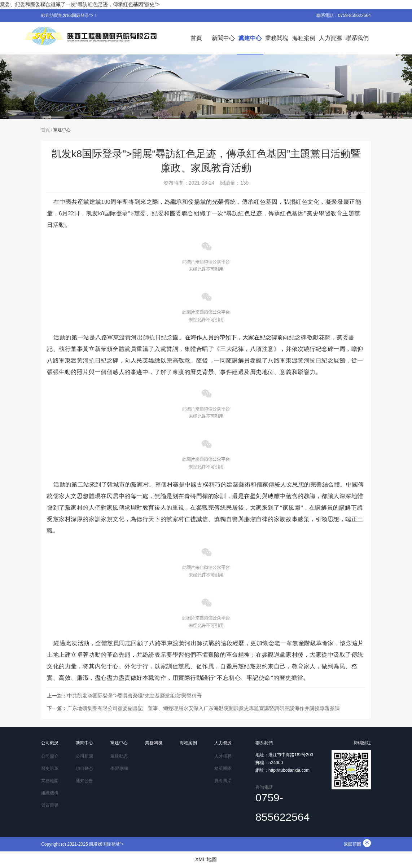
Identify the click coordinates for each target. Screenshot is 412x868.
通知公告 (84, 781)
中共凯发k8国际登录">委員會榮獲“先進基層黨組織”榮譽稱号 (134, 696)
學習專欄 (119, 768)
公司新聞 (84, 756)
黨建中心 (250, 38)
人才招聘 (223, 756)
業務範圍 (50, 781)
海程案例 (304, 38)
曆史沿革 (50, 768)
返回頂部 (357, 844)
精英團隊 (223, 768)
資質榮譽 (50, 805)
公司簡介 (50, 756)
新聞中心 (223, 38)
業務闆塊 (277, 38)
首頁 (196, 38)
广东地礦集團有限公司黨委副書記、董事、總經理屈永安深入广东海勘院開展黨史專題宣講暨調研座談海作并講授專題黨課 (203, 708)
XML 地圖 (206, 859)
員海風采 (223, 781)
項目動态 (84, 768)
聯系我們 (357, 38)
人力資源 (330, 38)
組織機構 (50, 793)
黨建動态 (119, 756)
